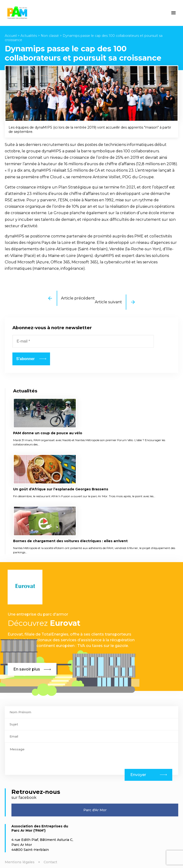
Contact (50, 862)
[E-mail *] (83, 341)
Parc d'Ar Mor (95, 810)
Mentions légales (20, 862)
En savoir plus (32, 669)
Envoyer (138, 775)
